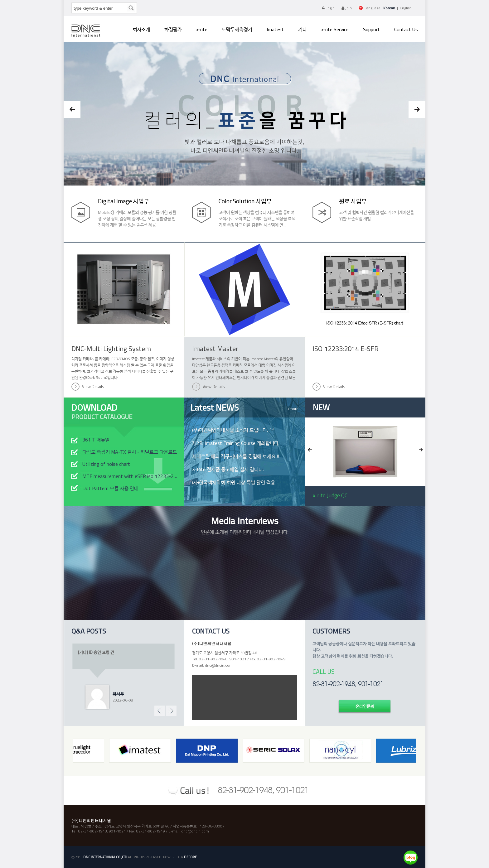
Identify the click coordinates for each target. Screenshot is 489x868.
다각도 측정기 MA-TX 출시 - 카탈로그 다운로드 (130, 452)
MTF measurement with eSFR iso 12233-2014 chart (131, 476)
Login (328, 8)
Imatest (275, 29)
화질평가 (173, 29)
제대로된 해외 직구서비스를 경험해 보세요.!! (236, 456)
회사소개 (141, 29)
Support (371, 29)
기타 (303, 29)
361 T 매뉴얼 (96, 440)
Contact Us (406, 29)
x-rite (202, 29)
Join (347, 8)
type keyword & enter (73, 4)
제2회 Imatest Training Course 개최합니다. (236, 443)
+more (293, 409)
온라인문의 (365, 706)
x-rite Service (335, 29)
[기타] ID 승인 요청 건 (96, 652)
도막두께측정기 (237, 29)
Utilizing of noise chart (106, 464)
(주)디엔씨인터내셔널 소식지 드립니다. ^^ (233, 430)
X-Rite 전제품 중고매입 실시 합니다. (228, 469)
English (406, 8)
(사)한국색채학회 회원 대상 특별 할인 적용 (234, 482)
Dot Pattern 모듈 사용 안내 (110, 488)
